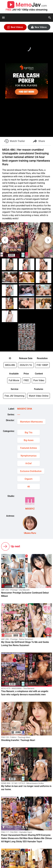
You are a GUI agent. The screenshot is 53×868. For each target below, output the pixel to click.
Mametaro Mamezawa (31, 422)
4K (29, 487)
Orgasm (29, 479)
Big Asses (29, 440)
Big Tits (29, 433)
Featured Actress (29, 448)
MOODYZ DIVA (25, 409)
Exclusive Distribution (31, 471)
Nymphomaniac (29, 456)
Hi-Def (29, 463)
